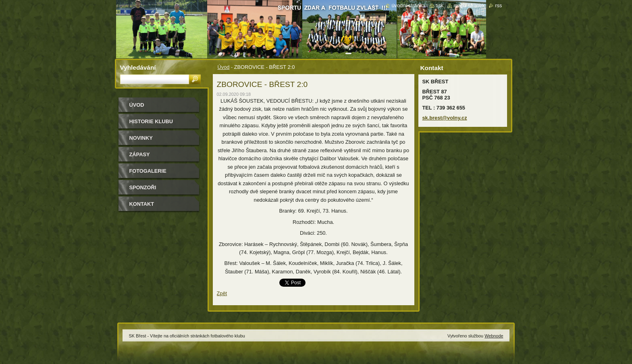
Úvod (224, 67)
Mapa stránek (469, 5)
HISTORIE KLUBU (151, 121)
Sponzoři (143, 187)
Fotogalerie (148, 171)
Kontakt (142, 204)
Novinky (141, 138)
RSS (498, 5)
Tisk (440, 5)
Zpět (222, 293)
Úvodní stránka (408, 5)
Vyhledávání (138, 67)
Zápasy (140, 154)
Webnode (494, 336)
